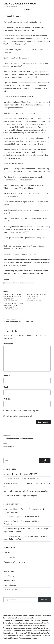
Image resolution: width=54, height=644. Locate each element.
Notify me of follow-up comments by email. (23, 411)
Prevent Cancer (10, 585)
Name (7, 375)
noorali (25, 13)
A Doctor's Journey (41, 271)
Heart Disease (9, 581)
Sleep (6, 567)
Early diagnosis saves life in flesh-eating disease (22, 479)
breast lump (24, 322)
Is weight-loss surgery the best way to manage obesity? (26, 491)
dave (31, 322)
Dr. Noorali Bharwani (20, 4)
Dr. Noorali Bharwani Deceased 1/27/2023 (20, 474)
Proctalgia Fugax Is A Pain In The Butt (26, 517)
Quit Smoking (9, 571)
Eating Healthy (9, 557)
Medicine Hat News (11, 300)
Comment (8, 344)
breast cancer (12, 322)
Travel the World (10, 590)
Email (6, 387)
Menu (27, 10)
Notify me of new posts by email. (19, 416)
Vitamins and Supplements (14, 562)
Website (7, 399)
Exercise (7, 553)
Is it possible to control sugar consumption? (21, 496)
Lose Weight (9, 576)
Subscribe (44, 600)
